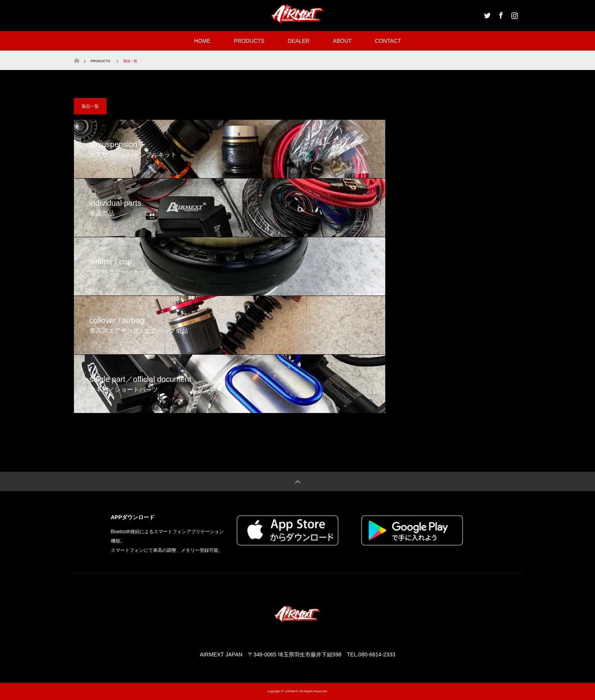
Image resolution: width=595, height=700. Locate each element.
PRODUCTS (249, 41)
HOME (202, 41)
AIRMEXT (292, 691)
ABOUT (342, 41)
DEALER (298, 41)
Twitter (486, 14)
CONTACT (388, 41)
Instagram (514, 14)
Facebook (500, 14)
